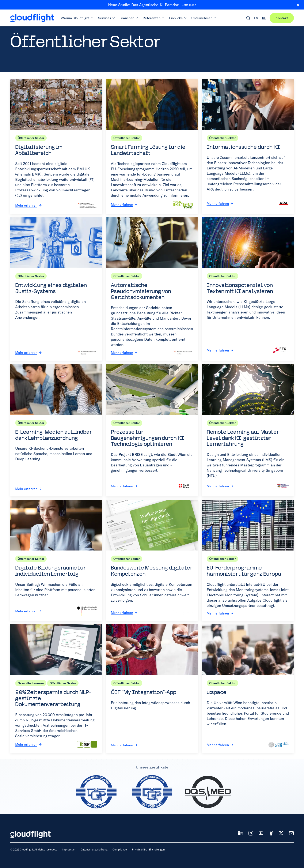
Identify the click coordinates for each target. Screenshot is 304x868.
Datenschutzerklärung (94, 849)
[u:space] (248, 689)
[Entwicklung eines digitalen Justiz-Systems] (56, 289)
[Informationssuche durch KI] (248, 146)
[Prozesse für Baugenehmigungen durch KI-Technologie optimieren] (152, 430)
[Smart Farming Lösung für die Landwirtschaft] (152, 146)
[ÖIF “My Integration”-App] (152, 689)
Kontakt (282, 18)
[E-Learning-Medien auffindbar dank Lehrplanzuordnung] (56, 430)
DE (264, 18)
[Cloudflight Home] (32, 18)
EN (256, 18)
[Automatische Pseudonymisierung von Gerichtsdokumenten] (152, 289)
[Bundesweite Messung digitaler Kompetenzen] (152, 560)
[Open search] (248, 18)
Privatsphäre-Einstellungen (148, 849)
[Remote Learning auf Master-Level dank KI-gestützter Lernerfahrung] (248, 430)
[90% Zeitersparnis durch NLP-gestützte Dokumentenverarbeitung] (56, 689)
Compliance (120, 849)
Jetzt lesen (189, 5)
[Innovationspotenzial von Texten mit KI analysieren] (248, 289)
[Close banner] (296, 5)
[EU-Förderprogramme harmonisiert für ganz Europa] (248, 560)
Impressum (69, 849)
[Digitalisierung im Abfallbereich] (56, 146)
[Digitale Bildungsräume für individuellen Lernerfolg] (56, 560)
